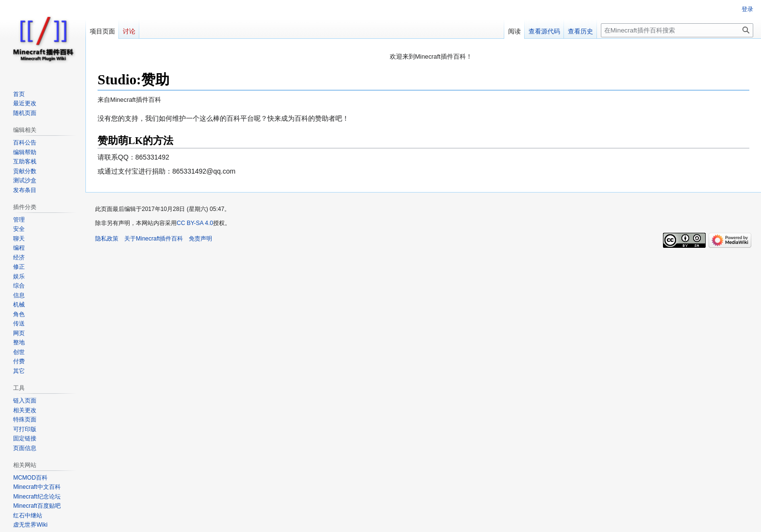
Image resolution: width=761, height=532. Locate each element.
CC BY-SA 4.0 (195, 223)
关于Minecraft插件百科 (154, 239)
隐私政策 (107, 239)
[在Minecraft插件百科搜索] (677, 30)
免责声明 (200, 239)
